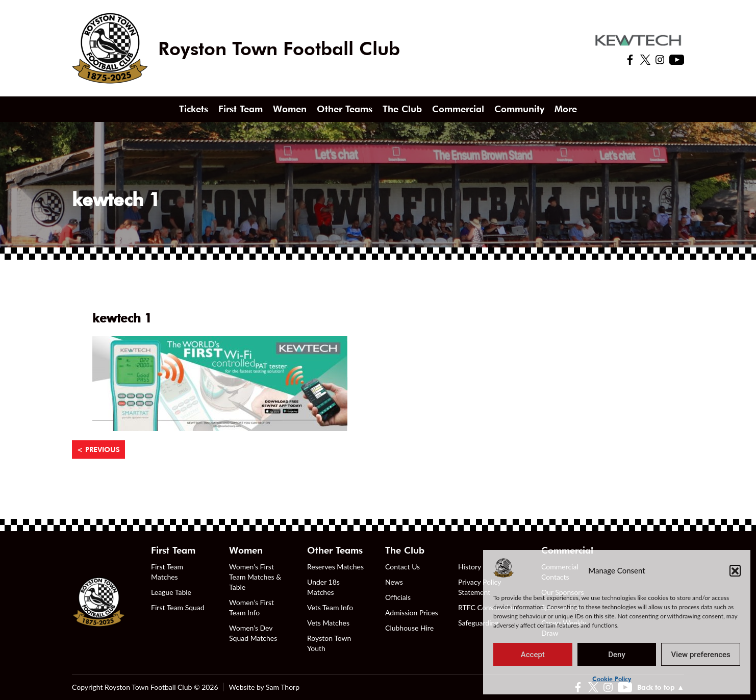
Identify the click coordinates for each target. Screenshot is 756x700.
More (566, 109)
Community (519, 109)
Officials (398, 597)
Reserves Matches (335, 567)
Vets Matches (328, 623)
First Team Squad (178, 607)
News (394, 582)
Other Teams (345, 109)
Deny (617, 655)
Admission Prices (412, 612)
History (470, 567)
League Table (171, 592)
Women (290, 109)
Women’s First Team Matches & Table (255, 577)
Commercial (458, 109)
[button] (735, 570)
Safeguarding (478, 623)
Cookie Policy (612, 679)
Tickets (194, 109)
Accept (533, 655)
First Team (241, 109)
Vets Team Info (330, 607)
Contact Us (402, 567)
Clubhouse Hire (409, 628)
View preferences (701, 655)
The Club (402, 109)
